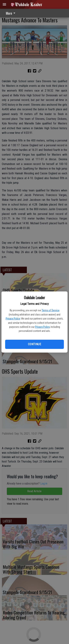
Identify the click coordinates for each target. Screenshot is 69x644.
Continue (34, 344)
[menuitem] (12, 13)
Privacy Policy (13, 319)
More (11, 13)
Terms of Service (51, 310)
